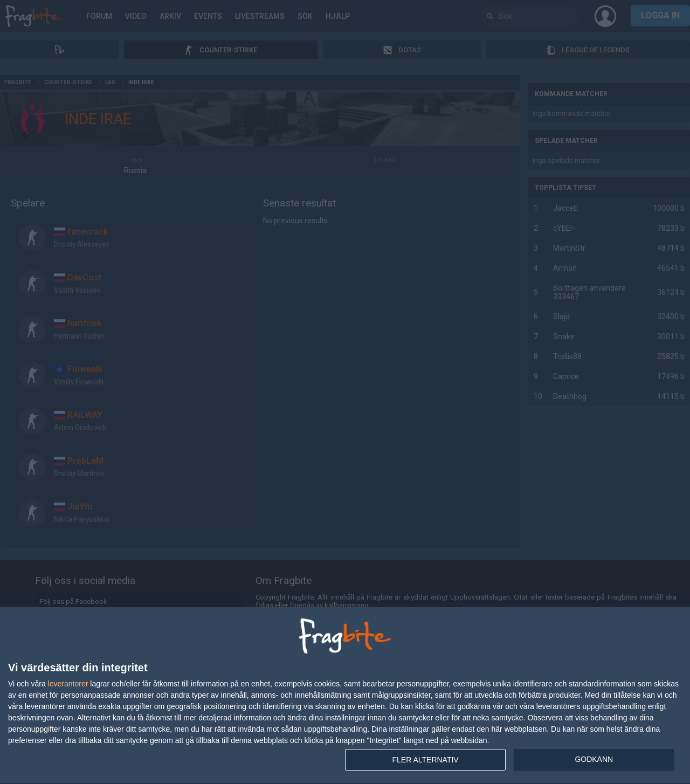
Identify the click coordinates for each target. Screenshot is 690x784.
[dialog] (345, 696)
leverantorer (68, 684)
